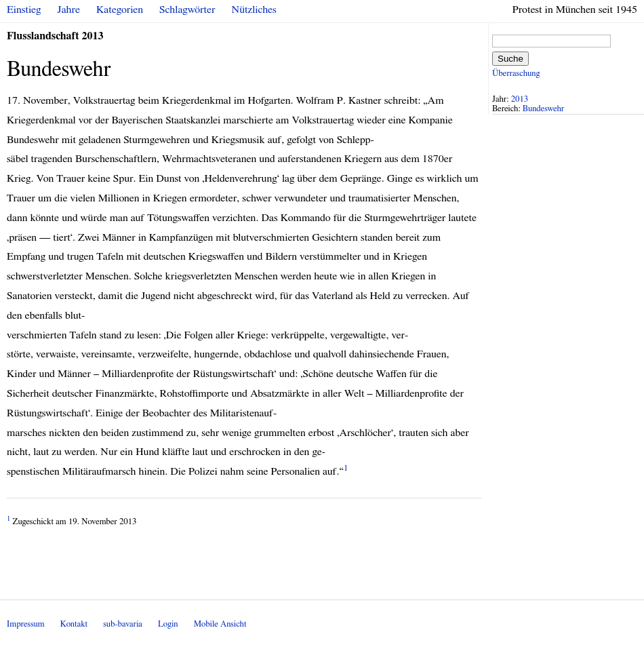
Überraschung (516, 74)
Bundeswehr (543, 109)
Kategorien (120, 9)
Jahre (69, 9)
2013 (520, 99)
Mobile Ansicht (220, 624)
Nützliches (254, 9)
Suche (510, 59)
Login (168, 624)
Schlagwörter (187, 9)
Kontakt (74, 624)
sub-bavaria (122, 624)
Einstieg (24, 9)
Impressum (26, 624)
